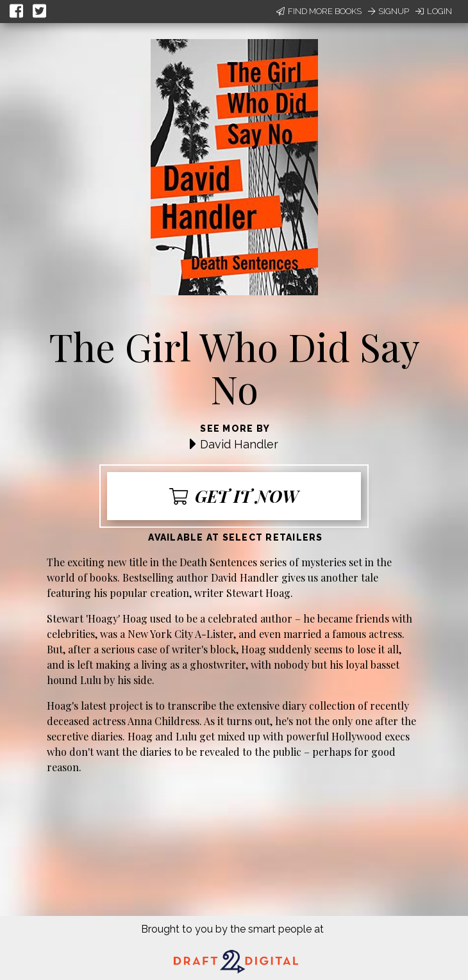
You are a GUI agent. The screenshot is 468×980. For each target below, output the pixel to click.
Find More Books (319, 11)
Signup (389, 11)
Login (434, 11)
